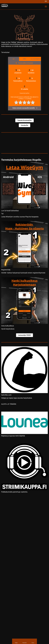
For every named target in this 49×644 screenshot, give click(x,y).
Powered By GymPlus (25, 93)
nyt (14, 59)
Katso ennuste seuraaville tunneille (25, 108)
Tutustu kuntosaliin (24, 120)
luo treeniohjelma (36, 59)
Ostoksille (24, 125)
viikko (24, 59)
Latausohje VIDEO (24, 335)
